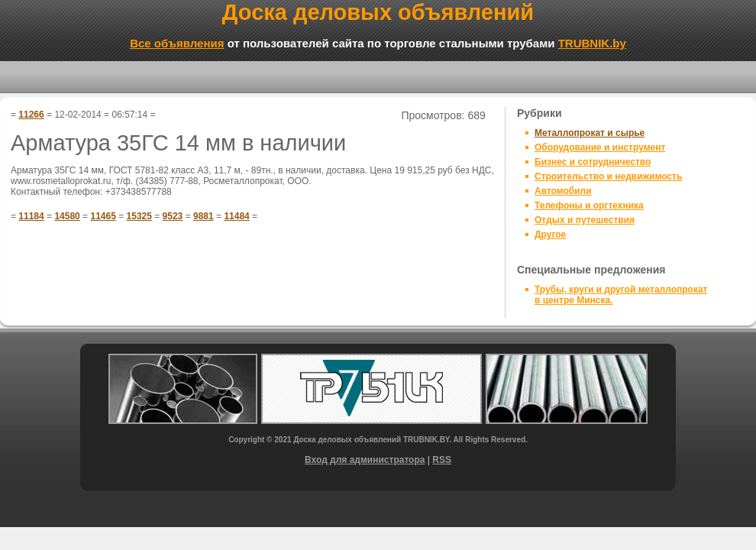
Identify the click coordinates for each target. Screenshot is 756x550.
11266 (31, 115)
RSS (442, 460)
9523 (173, 216)
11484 (236, 216)
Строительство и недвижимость (608, 176)
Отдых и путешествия (585, 220)
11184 (31, 216)
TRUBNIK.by (592, 43)
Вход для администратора (365, 460)
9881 (204, 216)
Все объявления (177, 43)
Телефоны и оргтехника (589, 205)
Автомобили (563, 191)
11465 (103, 216)
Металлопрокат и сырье (590, 133)
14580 (67, 216)
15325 (139, 216)
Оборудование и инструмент (600, 147)
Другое (550, 235)
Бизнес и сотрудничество (593, 162)
